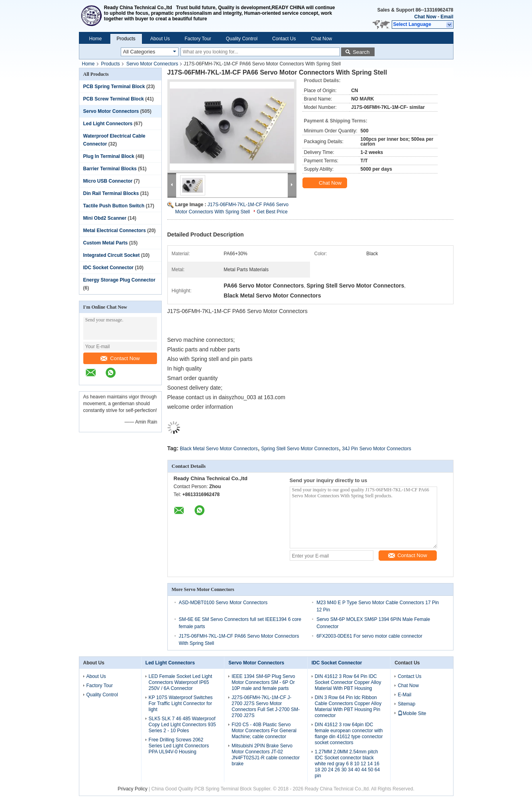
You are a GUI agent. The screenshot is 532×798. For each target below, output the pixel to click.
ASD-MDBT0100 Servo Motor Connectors (223, 603)
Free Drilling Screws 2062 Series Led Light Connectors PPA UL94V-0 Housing (179, 746)
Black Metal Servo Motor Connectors (219, 449)
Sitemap (406, 704)
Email (447, 17)
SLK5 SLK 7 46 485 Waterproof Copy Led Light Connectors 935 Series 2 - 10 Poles (182, 725)
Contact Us (284, 39)
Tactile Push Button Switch (114, 206)
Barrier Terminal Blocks (110, 169)
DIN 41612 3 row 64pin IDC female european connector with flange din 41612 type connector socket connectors (349, 734)
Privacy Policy (133, 789)
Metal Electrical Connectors (115, 231)
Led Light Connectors (108, 124)
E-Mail (404, 695)
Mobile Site (412, 713)
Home (96, 39)
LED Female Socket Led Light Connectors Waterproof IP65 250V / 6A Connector (180, 682)
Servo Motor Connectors (152, 64)
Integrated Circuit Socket (112, 255)
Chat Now (425, 17)
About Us (160, 39)
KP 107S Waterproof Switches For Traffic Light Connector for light (181, 703)
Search (361, 52)
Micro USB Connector (108, 181)
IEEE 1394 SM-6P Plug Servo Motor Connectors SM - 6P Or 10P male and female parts (263, 682)
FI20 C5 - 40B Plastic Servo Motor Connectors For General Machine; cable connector (264, 731)
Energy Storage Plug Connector (119, 280)
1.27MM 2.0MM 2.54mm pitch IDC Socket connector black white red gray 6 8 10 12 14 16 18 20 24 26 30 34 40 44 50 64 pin (347, 764)
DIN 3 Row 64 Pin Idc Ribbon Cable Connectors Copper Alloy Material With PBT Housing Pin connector (348, 706)
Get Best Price (272, 212)
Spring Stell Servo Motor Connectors (300, 449)
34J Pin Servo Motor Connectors (376, 449)
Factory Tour (198, 39)
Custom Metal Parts (106, 243)
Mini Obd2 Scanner (105, 218)
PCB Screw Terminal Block (114, 99)
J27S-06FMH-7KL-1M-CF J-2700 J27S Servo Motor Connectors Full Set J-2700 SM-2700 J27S (266, 706)
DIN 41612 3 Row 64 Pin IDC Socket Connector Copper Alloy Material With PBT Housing (348, 682)
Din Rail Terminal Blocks (111, 193)
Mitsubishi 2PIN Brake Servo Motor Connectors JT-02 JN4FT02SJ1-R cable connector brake (266, 755)
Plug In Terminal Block (109, 156)
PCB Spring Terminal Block (114, 87)
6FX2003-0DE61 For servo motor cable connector (369, 636)
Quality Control (242, 39)
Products (126, 39)
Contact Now (120, 358)
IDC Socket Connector (109, 268)
